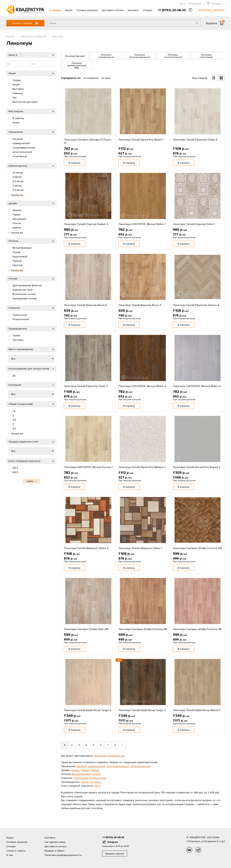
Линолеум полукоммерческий (140, 56)
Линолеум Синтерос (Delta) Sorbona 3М (197, 629)
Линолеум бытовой (75, 56)
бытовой (82, 766)
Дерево (75, 770)
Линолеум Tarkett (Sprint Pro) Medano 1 (142, 467)
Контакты (133, 10)
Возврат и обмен (55, 851)
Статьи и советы (16, 851)
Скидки (56, 10)
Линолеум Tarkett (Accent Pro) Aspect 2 (197, 467)
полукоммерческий (118, 766)
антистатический (140, 766)
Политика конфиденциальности (63, 855)
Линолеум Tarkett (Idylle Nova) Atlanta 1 (196, 710)
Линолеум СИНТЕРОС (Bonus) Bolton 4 (197, 386)
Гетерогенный (97, 778)
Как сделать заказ (55, 842)
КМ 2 (97, 786)
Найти (30, 481)
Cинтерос (95, 782)
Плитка (95, 770)
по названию (91, 78)
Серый (96, 774)
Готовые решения (87, 10)
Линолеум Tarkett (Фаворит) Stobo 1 (140, 548)
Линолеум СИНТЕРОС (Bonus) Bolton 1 (142, 224)
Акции (69, 10)
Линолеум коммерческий (106, 56)
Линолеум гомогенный (206, 56)
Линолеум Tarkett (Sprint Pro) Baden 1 (141, 140)
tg (198, 850)
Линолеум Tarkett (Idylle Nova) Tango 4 (87, 710)
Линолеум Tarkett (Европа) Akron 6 (85, 305)
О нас (10, 855)
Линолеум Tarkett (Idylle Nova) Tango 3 (142, 710)
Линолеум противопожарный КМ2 (77, 65)
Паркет (85, 770)
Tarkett (84, 782)
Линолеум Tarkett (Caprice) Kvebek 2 (86, 224)
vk (189, 850)
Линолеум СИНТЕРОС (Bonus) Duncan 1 (88, 467)
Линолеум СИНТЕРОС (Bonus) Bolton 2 (142, 386)
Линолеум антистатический (173, 56)
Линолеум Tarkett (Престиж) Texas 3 (86, 386)
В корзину (75, 163)
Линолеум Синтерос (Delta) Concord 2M (197, 548)
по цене (106, 78)
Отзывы (148, 10)
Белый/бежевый (82, 774)
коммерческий (96, 766)
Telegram (113, 842)
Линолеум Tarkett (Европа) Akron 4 (140, 305)
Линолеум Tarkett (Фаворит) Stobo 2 (86, 548)
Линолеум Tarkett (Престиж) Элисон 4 (196, 305)
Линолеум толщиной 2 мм (109, 756)
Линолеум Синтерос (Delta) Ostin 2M (86, 629)
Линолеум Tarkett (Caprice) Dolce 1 (194, 224)
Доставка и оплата (113, 10)
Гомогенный (81, 778)
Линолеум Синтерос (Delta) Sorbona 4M (143, 629)
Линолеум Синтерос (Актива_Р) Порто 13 (88, 141)
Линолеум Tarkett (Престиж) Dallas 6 (195, 140)
